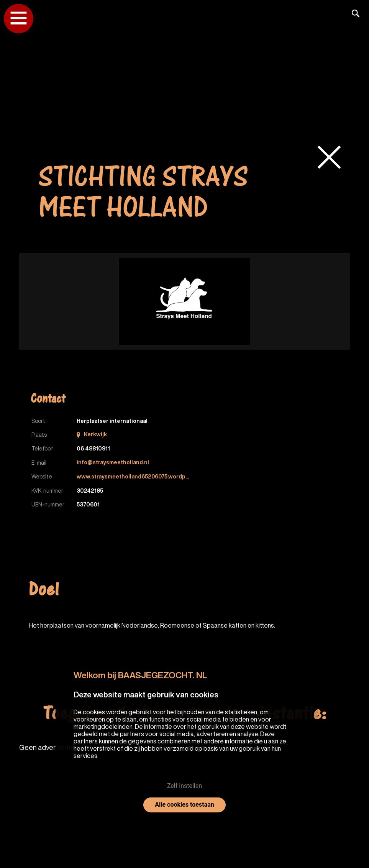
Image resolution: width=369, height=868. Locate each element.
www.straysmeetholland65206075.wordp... (133, 476)
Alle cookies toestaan (184, 805)
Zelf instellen (184, 786)
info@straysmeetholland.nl (113, 462)
